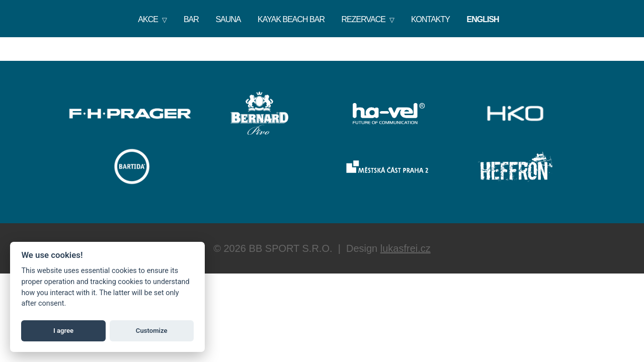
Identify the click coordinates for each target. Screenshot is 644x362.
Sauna (228, 19)
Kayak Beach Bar (291, 19)
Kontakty (430, 19)
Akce (148, 19)
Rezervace (364, 19)
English (483, 19)
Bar (191, 19)
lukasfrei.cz (406, 248)
